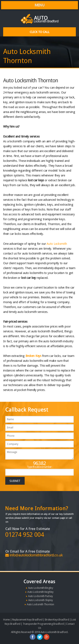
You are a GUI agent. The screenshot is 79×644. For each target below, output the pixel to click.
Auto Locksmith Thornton (40, 604)
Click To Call (40, 32)
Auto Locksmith (57, 244)
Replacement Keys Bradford (27, 620)
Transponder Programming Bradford (43, 624)
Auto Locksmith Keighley (40, 592)
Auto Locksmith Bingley (40, 588)
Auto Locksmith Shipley (41, 600)
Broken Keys (33, 356)
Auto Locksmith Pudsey (40, 596)
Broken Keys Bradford (57, 620)
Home (6, 620)
